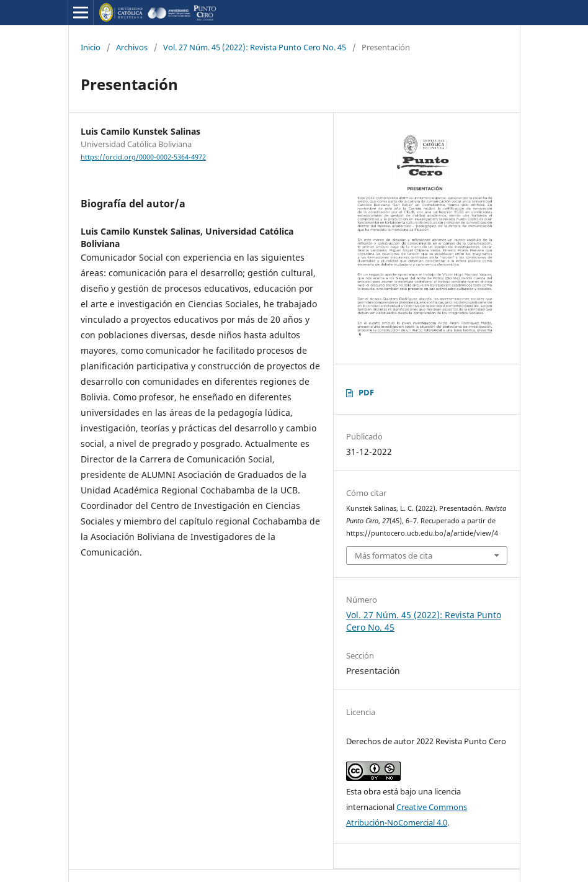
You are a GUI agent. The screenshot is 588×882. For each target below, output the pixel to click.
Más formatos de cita (394, 556)
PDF (366, 392)
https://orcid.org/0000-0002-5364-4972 (143, 157)
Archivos (132, 47)
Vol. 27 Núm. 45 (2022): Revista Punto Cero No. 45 (255, 47)
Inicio (91, 47)
